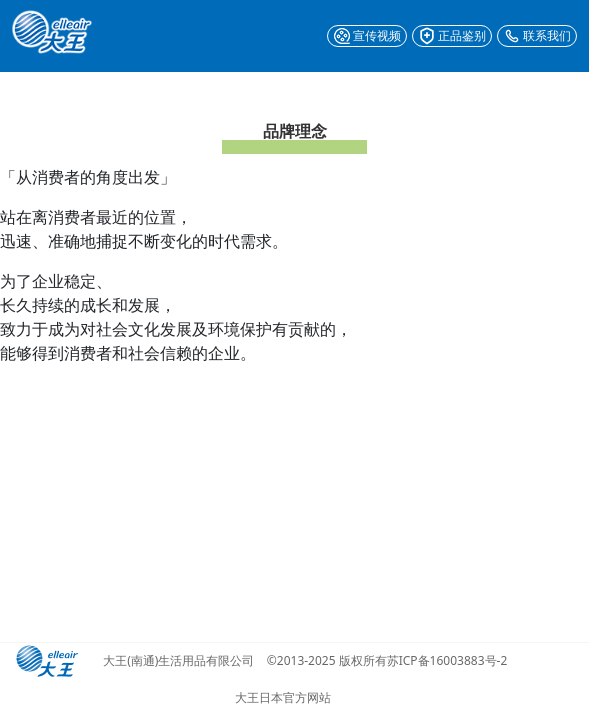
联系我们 (537, 36)
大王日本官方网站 (283, 698)
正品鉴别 (452, 36)
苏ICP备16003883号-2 (447, 661)
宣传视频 (367, 36)
